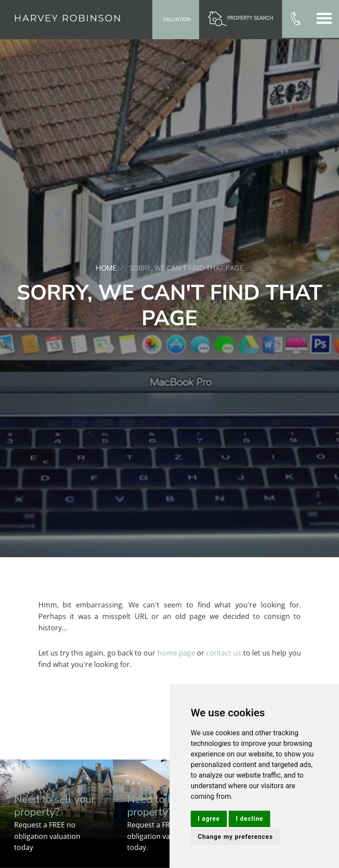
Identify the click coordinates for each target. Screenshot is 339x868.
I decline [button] (249, 819)
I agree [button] (209, 819)
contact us (224, 653)
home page (176, 653)
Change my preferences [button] (235, 837)
